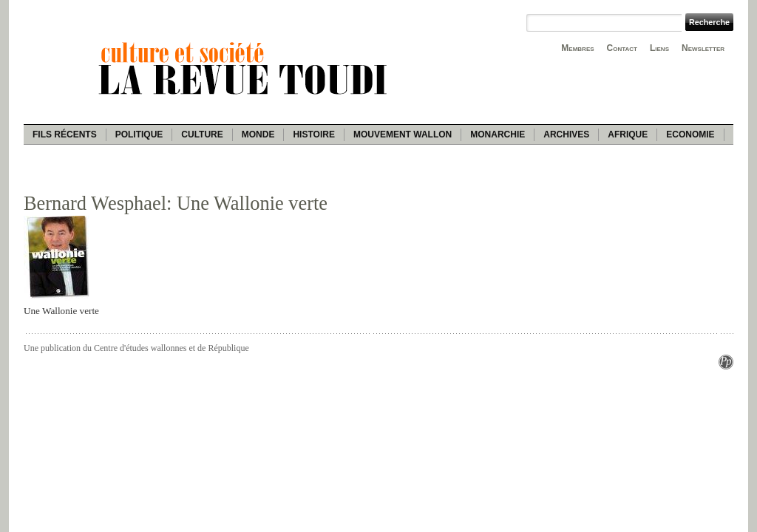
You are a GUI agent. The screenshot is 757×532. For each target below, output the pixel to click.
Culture (202, 134)
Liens (659, 48)
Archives (566, 134)
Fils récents (65, 134)
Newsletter (703, 48)
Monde (258, 134)
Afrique (628, 134)
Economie (690, 134)
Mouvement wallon (403, 134)
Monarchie (498, 134)
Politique (139, 134)
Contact (622, 48)
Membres (577, 48)
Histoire (313, 134)
